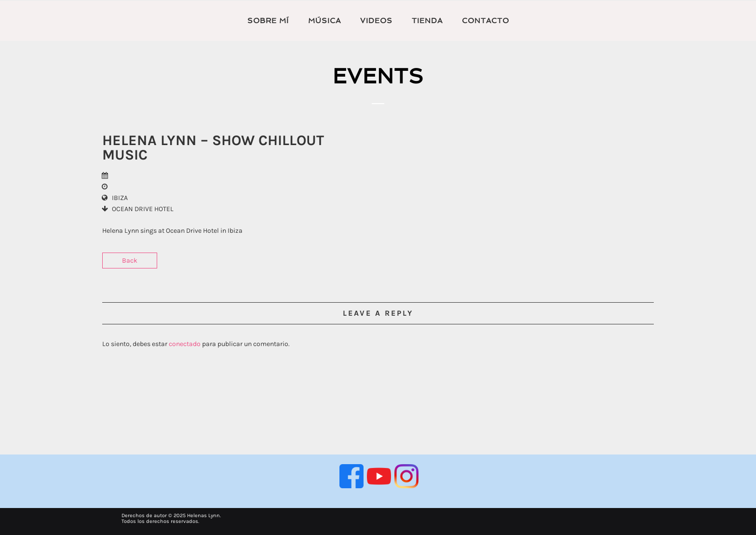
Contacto (486, 21)
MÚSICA (324, 21)
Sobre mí (268, 21)
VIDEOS (376, 21)
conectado (185, 344)
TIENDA (427, 21)
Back (130, 261)
